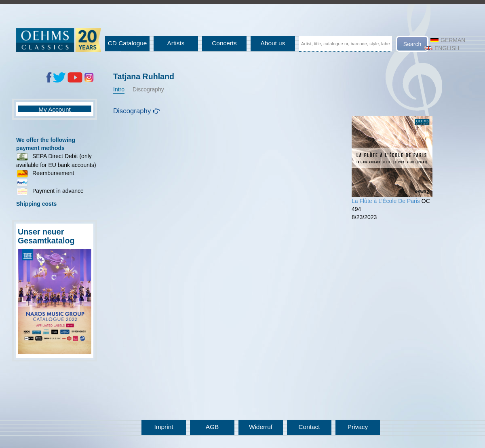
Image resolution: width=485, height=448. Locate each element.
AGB (212, 427)
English (442, 48)
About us (273, 43)
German (448, 40)
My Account (55, 109)
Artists (176, 43)
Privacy (358, 427)
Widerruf (261, 427)
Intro (119, 89)
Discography (148, 89)
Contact (309, 427)
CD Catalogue (128, 43)
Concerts (224, 43)
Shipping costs (36, 204)
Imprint (163, 427)
